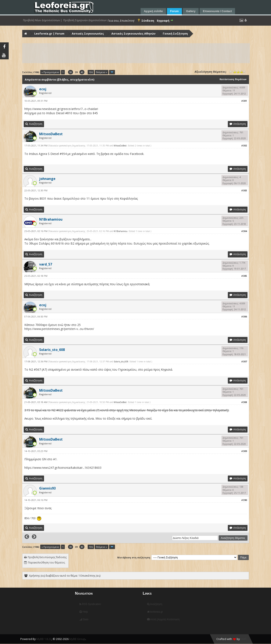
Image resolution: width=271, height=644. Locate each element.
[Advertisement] (136, 53)
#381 (244, 101)
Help (84, 612)
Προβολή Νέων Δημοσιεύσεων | (43, 20)
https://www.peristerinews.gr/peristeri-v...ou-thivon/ (59, 329)
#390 (244, 500)
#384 (244, 231)
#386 (244, 316)
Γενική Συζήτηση (175, 33)
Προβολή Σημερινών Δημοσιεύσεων (85, 20)
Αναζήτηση (155, 604)
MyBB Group (77, 639)
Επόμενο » (102, 72)
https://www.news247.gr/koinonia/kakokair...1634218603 (63, 468)
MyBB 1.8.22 (44, 639)
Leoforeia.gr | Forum (49, 33)
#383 (244, 190)
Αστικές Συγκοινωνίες (88, 33)
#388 (244, 402)
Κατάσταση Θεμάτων (233, 79)
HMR (243, 639)
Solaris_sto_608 (121, 362)
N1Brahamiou (121, 231)
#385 (244, 276)
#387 (244, 361)
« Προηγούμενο (50, 72)
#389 (244, 451)
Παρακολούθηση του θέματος (46, 563)
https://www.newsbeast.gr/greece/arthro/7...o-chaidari (61, 109)
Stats (84, 619)
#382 (244, 145)
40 (82, 72)
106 (91, 72)
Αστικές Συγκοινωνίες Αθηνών (133, 33)
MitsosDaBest (120, 146)
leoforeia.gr (155, 612)
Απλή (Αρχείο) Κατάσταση (163, 619)
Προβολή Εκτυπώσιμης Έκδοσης (47, 557)
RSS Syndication (90, 604)
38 (71, 72)
